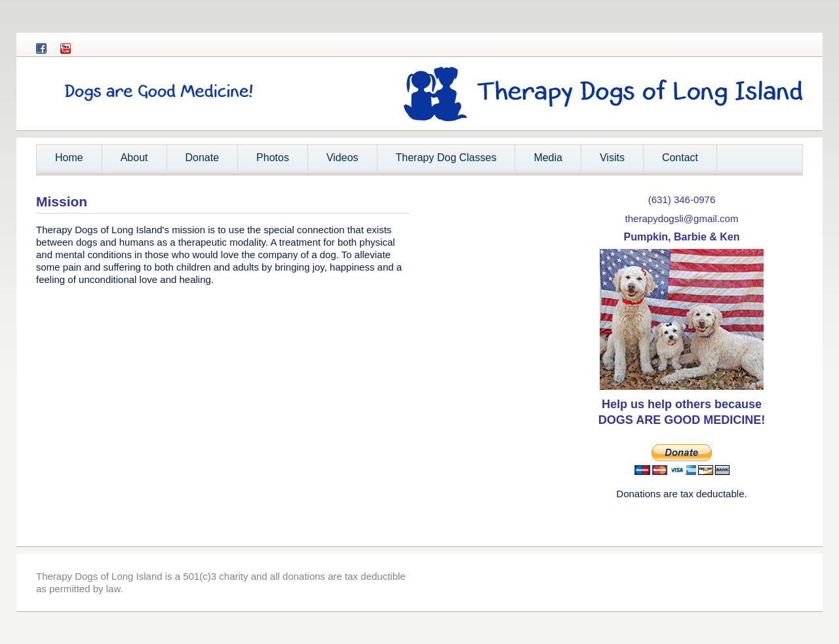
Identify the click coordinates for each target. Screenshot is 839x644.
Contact (680, 158)
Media (548, 158)
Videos (342, 158)
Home (69, 158)
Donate (203, 158)
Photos (273, 158)
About (130, 161)
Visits (612, 158)
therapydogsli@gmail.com (682, 218)
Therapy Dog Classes (446, 158)
